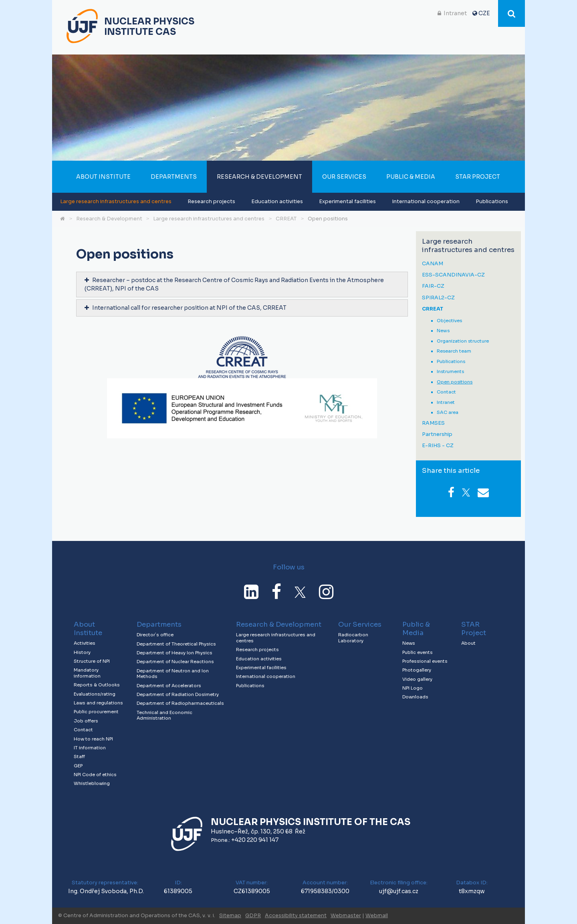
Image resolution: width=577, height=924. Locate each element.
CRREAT (286, 219)
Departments (174, 177)
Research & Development (259, 177)
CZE (484, 13)
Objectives (449, 321)
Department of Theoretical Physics (176, 644)
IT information (90, 748)
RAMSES (433, 423)
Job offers (86, 721)
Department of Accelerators (169, 686)
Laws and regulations (98, 703)
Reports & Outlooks (97, 685)
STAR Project (478, 177)
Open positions (328, 219)
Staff (79, 757)
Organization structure (463, 341)
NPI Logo (413, 688)
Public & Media (411, 177)
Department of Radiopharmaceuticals (180, 703)
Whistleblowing (92, 783)
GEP (78, 766)
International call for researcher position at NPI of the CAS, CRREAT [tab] (186, 308)
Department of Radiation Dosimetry (178, 694)
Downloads (415, 697)
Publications (492, 202)
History (82, 652)
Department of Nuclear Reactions (175, 662)
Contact (446, 392)
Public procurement (96, 712)
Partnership (437, 435)
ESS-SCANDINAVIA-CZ (453, 275)
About (468, 643)
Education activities (277, 202)
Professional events (425, 661)
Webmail (377, 916)
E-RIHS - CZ (438, 446)
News (443, 331)
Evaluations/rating (95, 694)
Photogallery (417, 670)
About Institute (103, 177)
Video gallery (417, 679)
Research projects (211, 202)
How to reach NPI (93, 739)
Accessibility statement (296, 916)
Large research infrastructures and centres (116, 202)
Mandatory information (87, 673)
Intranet (455, 13)
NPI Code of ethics (95, 775)
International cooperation (426, 202)
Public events (418, 652)
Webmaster (346, 916)
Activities (85, 643)
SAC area (448, 412)
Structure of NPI (92, 661)
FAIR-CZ (433, 286)
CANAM (433, 264)
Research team (454, 351)
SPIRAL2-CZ (438, 298)
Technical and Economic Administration (164, 715)
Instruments (450, 371)
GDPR (253, 916)
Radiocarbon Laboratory (353, 638)
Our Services (344, 177)
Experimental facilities (347, 202)
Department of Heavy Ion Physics (175, 653)
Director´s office (155, 635)
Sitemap (230, 916)
